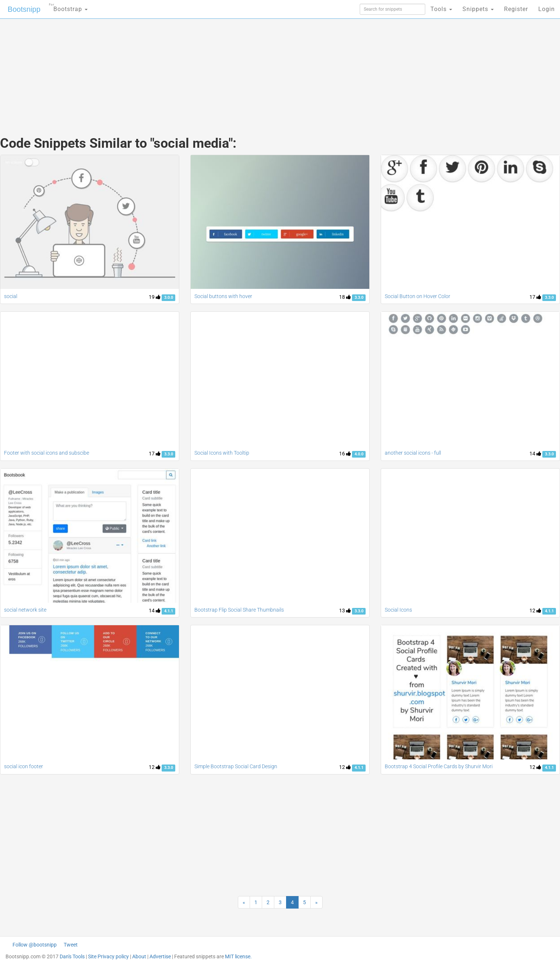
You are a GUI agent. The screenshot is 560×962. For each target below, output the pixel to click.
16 (345, 454)
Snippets (478, 9)
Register (516, 9)
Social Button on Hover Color (418, 296)
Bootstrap (68, 7)
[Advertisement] (225, 70)
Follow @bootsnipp (35, 945)
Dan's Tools (72, 956)
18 (345, 297)
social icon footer (24, 766)
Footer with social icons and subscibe (47, 453)
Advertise (160, 956)
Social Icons (398, 610)
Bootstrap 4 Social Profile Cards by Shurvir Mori (439, 766)
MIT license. (238, 956)
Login (547, 9)
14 (535, 454)
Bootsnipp (24, 9)
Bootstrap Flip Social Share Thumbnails (239, 610)
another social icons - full (413, 453)
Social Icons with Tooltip (222, 453)
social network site (25, 610)
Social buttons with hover (223, 296)
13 (345, 611)
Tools (441, 9)
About (139, 956)
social (11, 296)
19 (155, 297)
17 (535, 297)
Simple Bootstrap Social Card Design (236, 766)
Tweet (71, 945)
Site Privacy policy (108, 956)
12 (535, 611)
